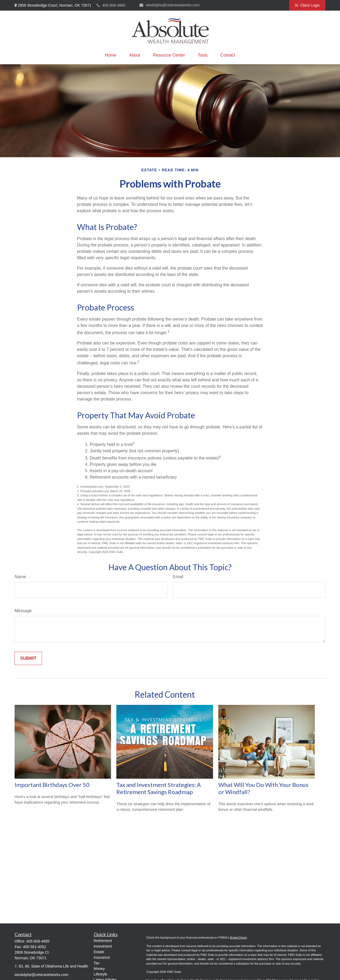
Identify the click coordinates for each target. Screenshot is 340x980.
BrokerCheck (238, 938)
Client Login (307, 5)
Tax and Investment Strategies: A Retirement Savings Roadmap (159, 788)
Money (99, 969)
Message (23, 611)
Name (20, 577)
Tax (97, 963)
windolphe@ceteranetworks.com (170, 5)
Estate (99, 952)
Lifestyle (101, 974)
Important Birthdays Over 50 (52, 785)
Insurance (102, 957)
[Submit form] (28, 658)
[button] (111, 55)
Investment (103, 946)
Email (178, 577)
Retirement (103, 941)
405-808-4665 (111, 5)
